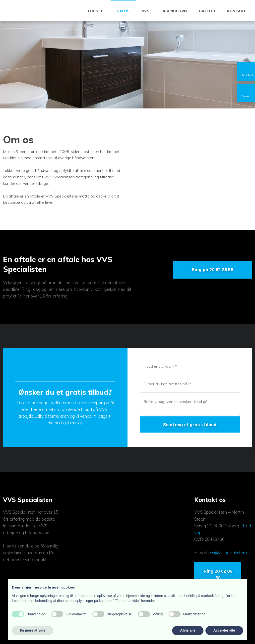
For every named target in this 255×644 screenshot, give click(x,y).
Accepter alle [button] (224, 630)
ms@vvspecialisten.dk (230, 553)
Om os (123, 11)
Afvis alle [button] (188, 630)
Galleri (207, 11)
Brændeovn (174, 11)
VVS (146, 11)
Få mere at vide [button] (33, 630)
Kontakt (236, 11)
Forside (96, 11)
